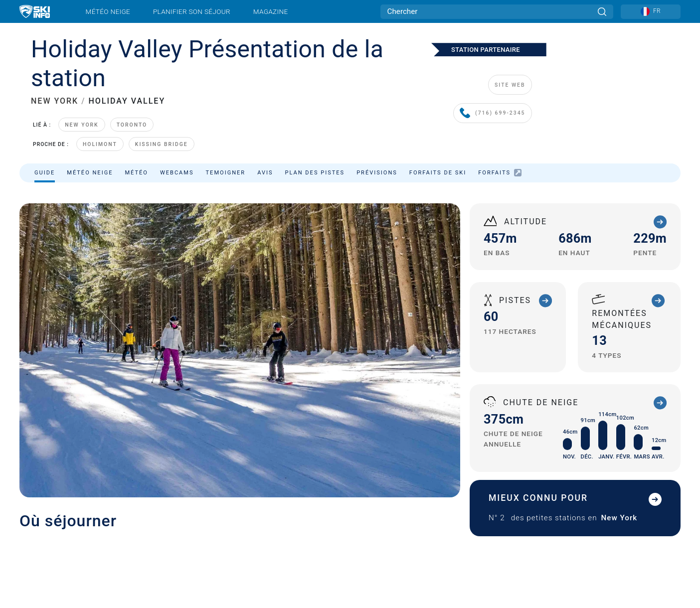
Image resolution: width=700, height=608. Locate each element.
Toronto (132, 125)
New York (82, 125)
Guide (45, 173)
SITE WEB (510, 85)
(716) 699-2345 (492, 113)
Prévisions (377, 173)
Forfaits (500, 173)
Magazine (271, 11)
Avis (265, 173)
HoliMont (100, 144)
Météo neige (108, 11)
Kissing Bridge (162, 144)
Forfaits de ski (438, 173)
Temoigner (226, 173)
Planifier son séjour (192, 11)
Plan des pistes (315, 173)
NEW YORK (55, 101)
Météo (136, 173)
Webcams (177, 173)
